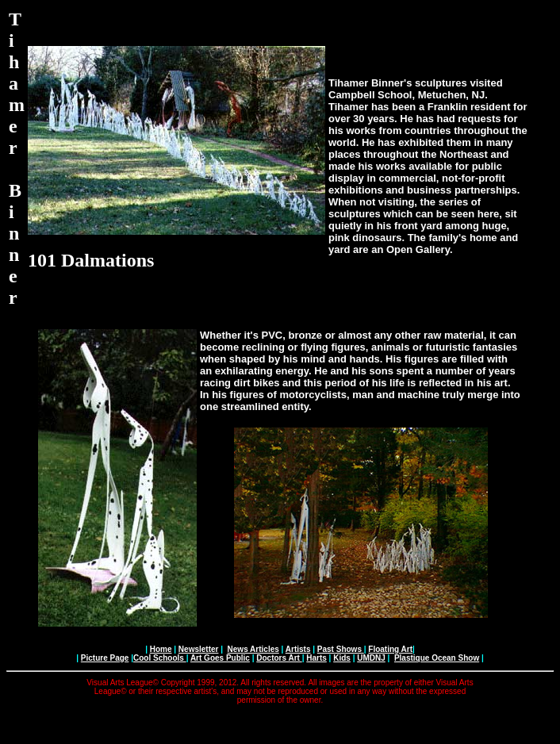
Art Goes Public (220, 658)
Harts (316, 658)
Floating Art (390, 649)
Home (161, 649)
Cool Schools (160, 658)
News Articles (253, 649)
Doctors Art (279, 658)
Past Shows (341, 649)
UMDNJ (371, 658)
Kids (342, 658)
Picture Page (105, 658)
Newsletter (199, 649)
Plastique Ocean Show (437, 658)
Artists (298, 649)
